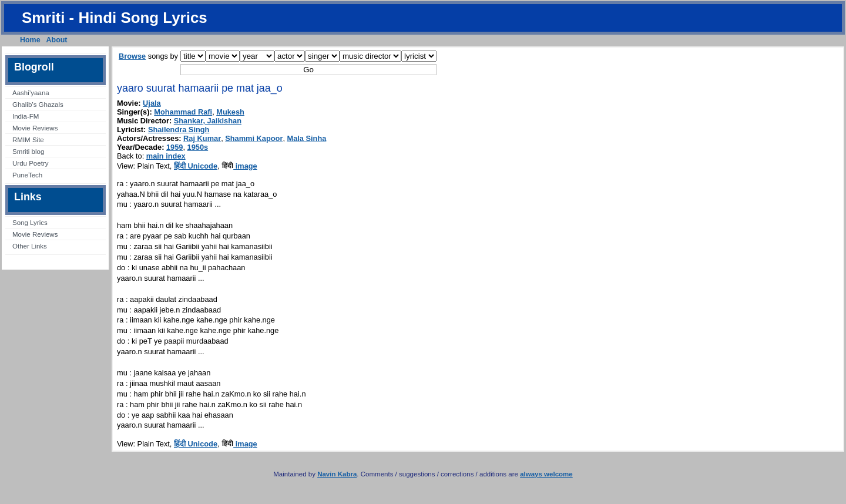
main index (166, 156)
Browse (132, 56)
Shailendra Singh (179, 130)
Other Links (30, 246)
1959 (174, 147)
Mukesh (230, 112)
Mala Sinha (307, 138)
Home (30, 40)
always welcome (546, 474)
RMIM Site (28, 140)
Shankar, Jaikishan (208, 121)
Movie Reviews (35, 128)
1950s (198, 147)
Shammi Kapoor (254, 138)
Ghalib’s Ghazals (38, 105)
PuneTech (27, 175)
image (239, 166)
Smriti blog (28, 152)
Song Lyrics (30, 223)
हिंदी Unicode (196, 166)
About (57, 40)
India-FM (26, 116)
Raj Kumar (202, 138)
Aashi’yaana (31, 93)
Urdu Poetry (30, 163)
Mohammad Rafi (183, 112)
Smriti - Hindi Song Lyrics (115, 18)
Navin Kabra (337, 474)
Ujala (152, 103)
